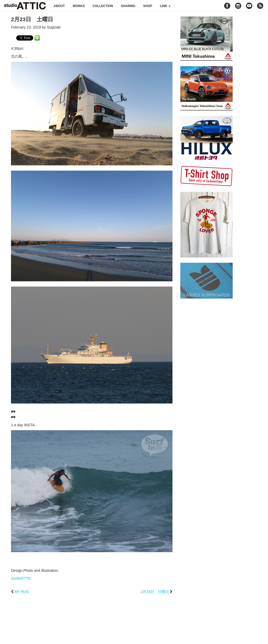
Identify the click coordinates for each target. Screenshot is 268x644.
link (165, 6)
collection (103, 6)
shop (148, 6)
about (59, 6)
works (79, 6)
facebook (227, 6)
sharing (128, 6)
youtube (249, 6)
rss (261, 6)
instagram (238, 6)
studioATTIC (21, 578)
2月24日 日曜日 (155, 592)
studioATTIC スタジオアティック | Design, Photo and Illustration (25, 6)
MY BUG (22, 592)
